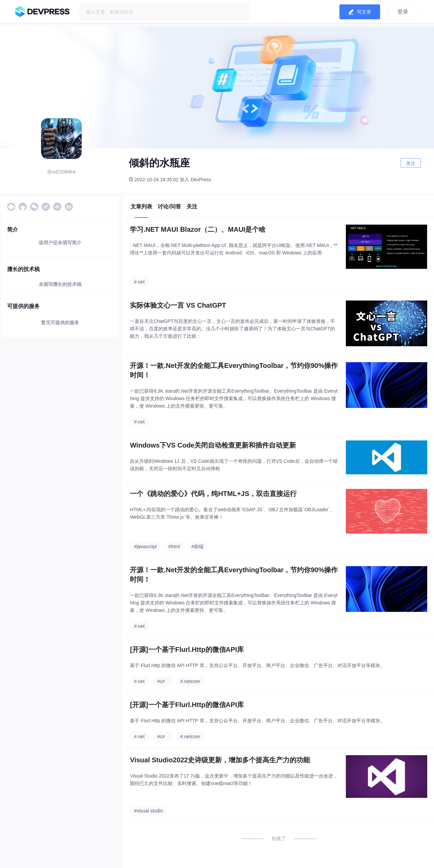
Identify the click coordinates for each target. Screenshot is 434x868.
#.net (139, 282)
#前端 (198, 546)
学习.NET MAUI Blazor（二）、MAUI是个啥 (198, 229)
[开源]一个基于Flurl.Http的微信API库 (187, 649)
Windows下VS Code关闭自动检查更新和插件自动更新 (213, 445)
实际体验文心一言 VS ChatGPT (178, 305)
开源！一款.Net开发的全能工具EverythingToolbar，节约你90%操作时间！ (234, 370)
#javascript (145, 546)
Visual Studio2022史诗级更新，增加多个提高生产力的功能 (220, 760)
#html (174, 546)
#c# (161, 681)
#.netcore (190, 681)
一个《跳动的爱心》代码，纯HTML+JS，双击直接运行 (213, 494)
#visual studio (148, 811)
